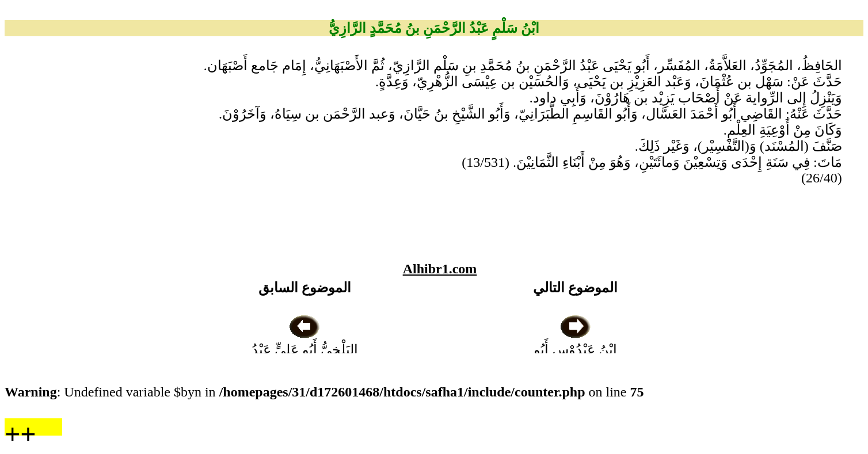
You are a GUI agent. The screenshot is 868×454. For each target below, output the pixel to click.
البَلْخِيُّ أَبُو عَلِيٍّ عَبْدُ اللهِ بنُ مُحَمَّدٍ (305, 350)
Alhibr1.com (440, 269)
